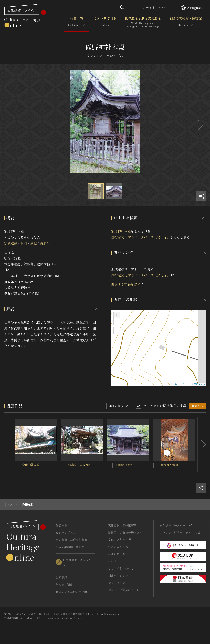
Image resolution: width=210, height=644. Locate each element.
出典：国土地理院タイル (192, 384)
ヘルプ (112, 561)
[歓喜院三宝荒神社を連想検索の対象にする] (64, 466)
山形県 (45, 243)
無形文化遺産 (64, 585)
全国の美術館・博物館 (185, 22)
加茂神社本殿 (169, 465)
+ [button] (117, 315)
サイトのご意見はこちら (124, 590)
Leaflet (175, 384)
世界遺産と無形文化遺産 (143, 22)
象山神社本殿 (31, 465)
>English (191, 8)
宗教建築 (11, 243)
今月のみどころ (118, 547)
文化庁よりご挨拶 (119, 540)
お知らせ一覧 (116, 554)
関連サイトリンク (119, 576)
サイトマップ (116, 583)
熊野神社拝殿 (123, 465)
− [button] (117, 321)
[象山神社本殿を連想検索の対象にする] (17, 465)
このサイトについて (154, 8)
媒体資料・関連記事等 (122, 525)
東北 (33, 243)
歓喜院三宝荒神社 (80, 465)
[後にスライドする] (200, 125)
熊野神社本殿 (121, 231)
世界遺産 (61, 577)
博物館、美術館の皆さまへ (125, 533)
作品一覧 (77, 22)
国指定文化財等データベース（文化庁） (141, 237)
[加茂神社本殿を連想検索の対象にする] (156, 466)
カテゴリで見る (105, 22)
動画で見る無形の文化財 (71, 592)
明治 (24, 243)
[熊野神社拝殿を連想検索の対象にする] (110, 466)
